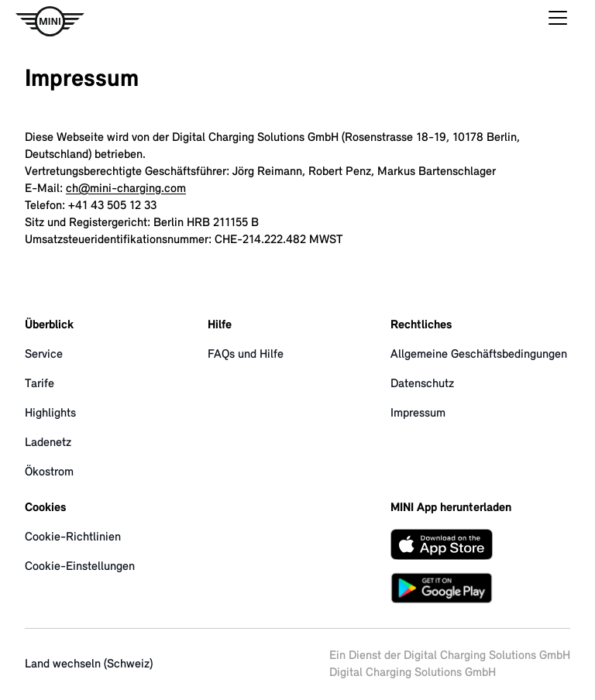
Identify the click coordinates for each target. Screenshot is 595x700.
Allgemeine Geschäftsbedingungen (479, 355)
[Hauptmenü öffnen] (558, 22)
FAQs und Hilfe (246, 355)
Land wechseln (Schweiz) (89, 664)
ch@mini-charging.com (126, 189)
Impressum (418, 413)
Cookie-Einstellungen (80, 567)
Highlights (50, 413)
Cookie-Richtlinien (73, 537)
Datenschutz (422, 384)
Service (44, 355)
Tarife (40, 384)
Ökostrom (49, 472)
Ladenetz (48, 443)
